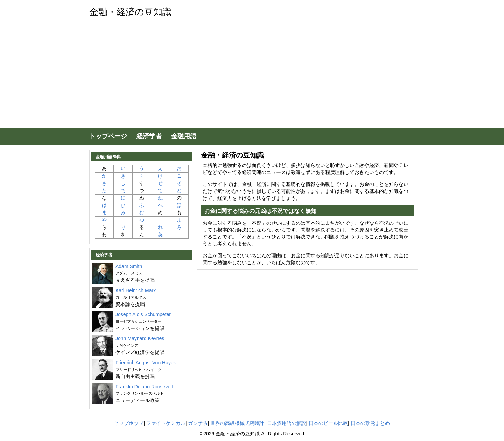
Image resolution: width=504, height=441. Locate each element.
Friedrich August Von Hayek (146, 366)
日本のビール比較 (328, 423)
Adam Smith (129, 269)
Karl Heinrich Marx (136, 294)
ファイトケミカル (166, 423)
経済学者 (149, 136)
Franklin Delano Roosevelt (144, 390)
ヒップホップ (129, 423)
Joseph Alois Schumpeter (143, 317)
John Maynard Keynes (140, 342)
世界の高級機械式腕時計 (237, 423)
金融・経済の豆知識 (130, 12)
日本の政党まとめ (370, 423)
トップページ (108, 136)
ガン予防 (198, 423)
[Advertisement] (252, 75)
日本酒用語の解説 (287, 423)
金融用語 (184, 136)
